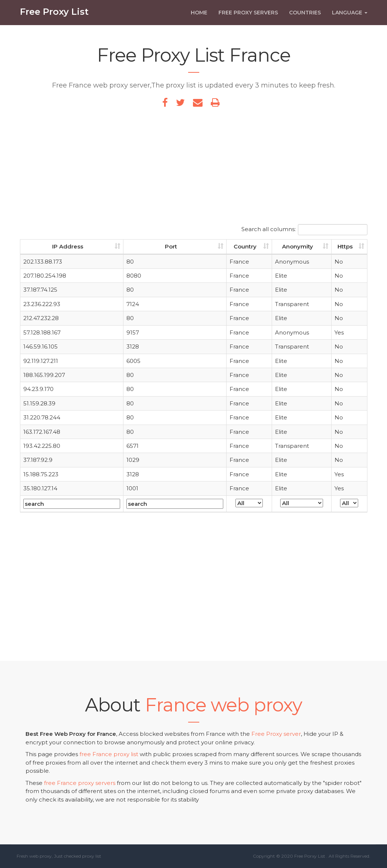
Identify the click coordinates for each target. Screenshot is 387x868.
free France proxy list (109, 754)
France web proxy (223, 705)
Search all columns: (304, 230)
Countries (305, 17)
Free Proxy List (54, 16)
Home (199, 17)
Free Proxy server (276, 734)
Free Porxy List (310, 856)
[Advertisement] (194, 169)
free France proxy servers (80, 783)
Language (350, 17)
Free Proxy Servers (248, 17)
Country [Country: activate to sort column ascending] (245, 246)
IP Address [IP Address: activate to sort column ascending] (68, 246)
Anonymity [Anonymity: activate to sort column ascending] (298, 246)
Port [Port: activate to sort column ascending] (171, 246)
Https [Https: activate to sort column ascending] (345, 246)
